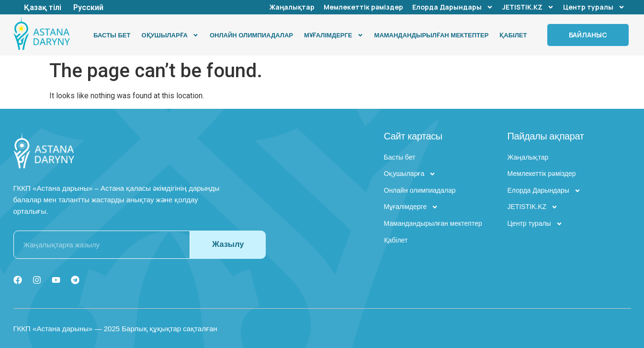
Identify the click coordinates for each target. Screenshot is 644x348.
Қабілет (513, 35)
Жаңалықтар (292, 7)
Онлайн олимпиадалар (251, 35)
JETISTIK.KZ (528, 7)
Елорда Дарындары (453, 7)
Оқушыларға (170, 35)
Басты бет (112, 35)
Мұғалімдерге (334, 35)
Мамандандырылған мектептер (432, 35)
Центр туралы (594, 7)
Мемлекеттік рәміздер (363, 7)
